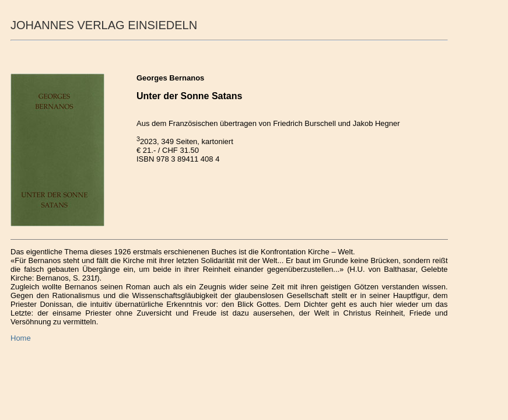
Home (21, 338)
